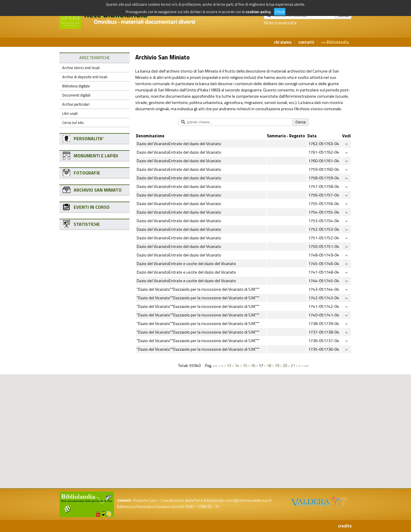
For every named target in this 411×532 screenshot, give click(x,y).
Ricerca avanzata (280, 23)
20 (285, 366)
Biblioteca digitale (76, 86)
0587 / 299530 (198, 507)
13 (229, 366)
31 (217, 507)
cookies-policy (258, 12)
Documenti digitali (76, 95)
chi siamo (283, 42)
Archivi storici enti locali (81, 68)
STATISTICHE (87, 224)
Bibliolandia (338, 42)
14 (237, 366)
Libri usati (70, 113)
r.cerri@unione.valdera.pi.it (248, 500)
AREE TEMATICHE (95, 58)
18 (269, 366)
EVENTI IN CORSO (92, 207)
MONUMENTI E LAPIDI (96, 156)
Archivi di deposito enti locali (85, 77)
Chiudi (280, 12)
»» (307, 366)
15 (245, 366)
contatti (306, 42)
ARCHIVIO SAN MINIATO (98, 190)
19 (277, 366)
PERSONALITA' (89, 138)
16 (253, 366)
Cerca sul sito (73, 123)
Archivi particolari (76, 104)
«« (215, 366)
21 (293, 366)
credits (345, 526)
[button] (210, 404)
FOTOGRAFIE (87, 173)
